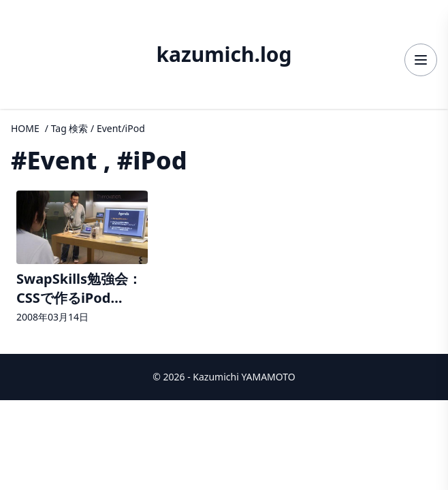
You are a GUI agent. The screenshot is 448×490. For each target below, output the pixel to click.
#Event (54, 160)
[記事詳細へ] (82, 259)
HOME (25, 128)
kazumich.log (224, 54)
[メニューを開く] (421, 60)
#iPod (152, 160)
